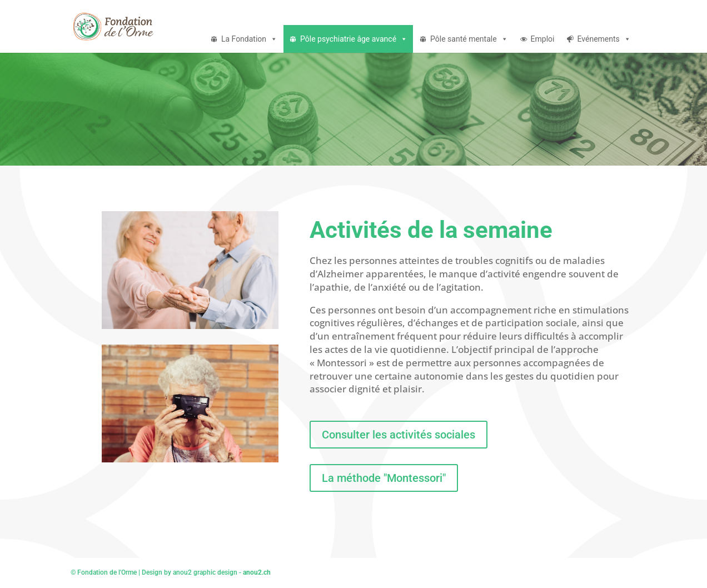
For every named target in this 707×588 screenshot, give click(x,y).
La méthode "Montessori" (384, 478)
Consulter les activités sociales (399, 435)
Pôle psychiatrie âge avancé (354, 39)
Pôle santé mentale (469, 39)
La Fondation (249, 39)
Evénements (604, 39)
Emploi (543, 39)
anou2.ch (257, 572)
